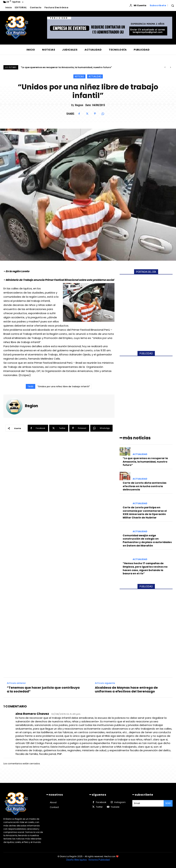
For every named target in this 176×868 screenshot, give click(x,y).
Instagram (120, 802)
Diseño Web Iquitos (77, 860)
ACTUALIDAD (95, 76)
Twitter (99, 807)
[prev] (165, 67)
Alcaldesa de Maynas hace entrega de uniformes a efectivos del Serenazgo (126, 689)
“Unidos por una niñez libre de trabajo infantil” (64, 386)
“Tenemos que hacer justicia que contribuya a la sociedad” (43, 689)
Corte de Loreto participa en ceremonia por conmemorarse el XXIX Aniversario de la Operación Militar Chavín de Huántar (145, 512)
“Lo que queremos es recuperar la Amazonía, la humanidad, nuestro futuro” (66, 67)
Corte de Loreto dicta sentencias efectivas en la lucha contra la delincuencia (145, 486)
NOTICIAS (79, 76)
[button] (173, 6)
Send (168, 803)
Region (79, 105)
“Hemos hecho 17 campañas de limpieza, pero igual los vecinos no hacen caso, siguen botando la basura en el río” (145, 568)
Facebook (101, 802)
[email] (148, 803)
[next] (170, 67)
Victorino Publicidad (99, 860)
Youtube (115, 807)
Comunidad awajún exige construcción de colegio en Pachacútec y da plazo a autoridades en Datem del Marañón (147, 541)
